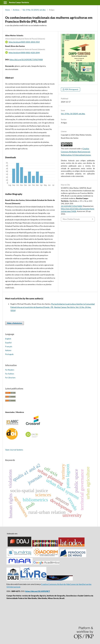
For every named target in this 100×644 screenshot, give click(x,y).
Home (7, 10)
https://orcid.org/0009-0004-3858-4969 (24, 42)
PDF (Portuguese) (71, 89)
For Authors (10, 374)
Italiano (8, 350)
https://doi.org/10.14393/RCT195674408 (26, 60)
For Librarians (10, 378)
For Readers (10, 370)
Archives (16, 10)
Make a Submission (15, 323)
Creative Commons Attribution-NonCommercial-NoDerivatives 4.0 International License (76, 152)
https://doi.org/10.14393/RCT (38, 591)
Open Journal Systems (14, 450)
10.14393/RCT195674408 (71, 206)
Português (9, 354)
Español (8, 343)
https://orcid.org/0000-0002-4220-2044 (24, 52)
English (8, 339)
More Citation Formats (71, 219)
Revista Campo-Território (19, 2)
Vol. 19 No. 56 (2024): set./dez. (34, 10)
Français (9, 346)
